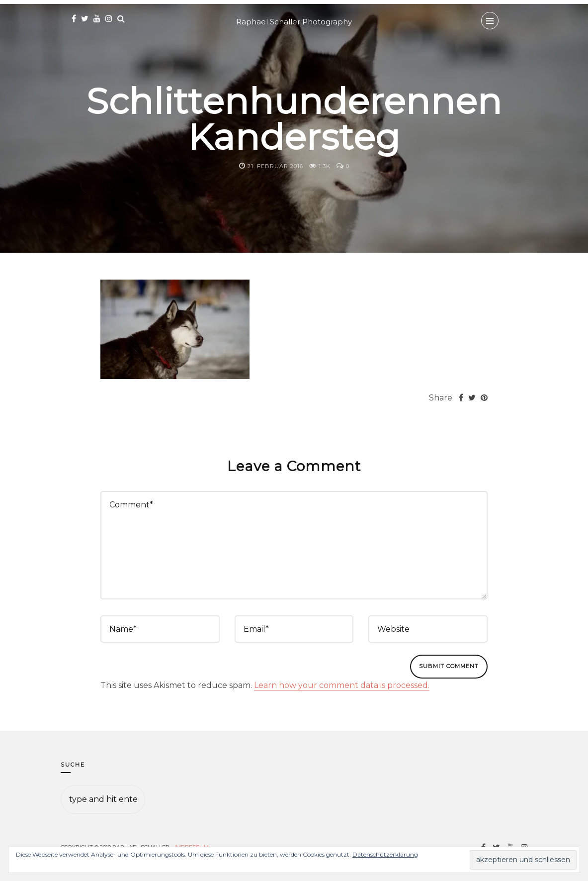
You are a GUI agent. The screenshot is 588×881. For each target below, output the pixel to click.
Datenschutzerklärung (385, 854)
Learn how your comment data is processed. (342, 685)
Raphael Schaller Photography (294, 22)
